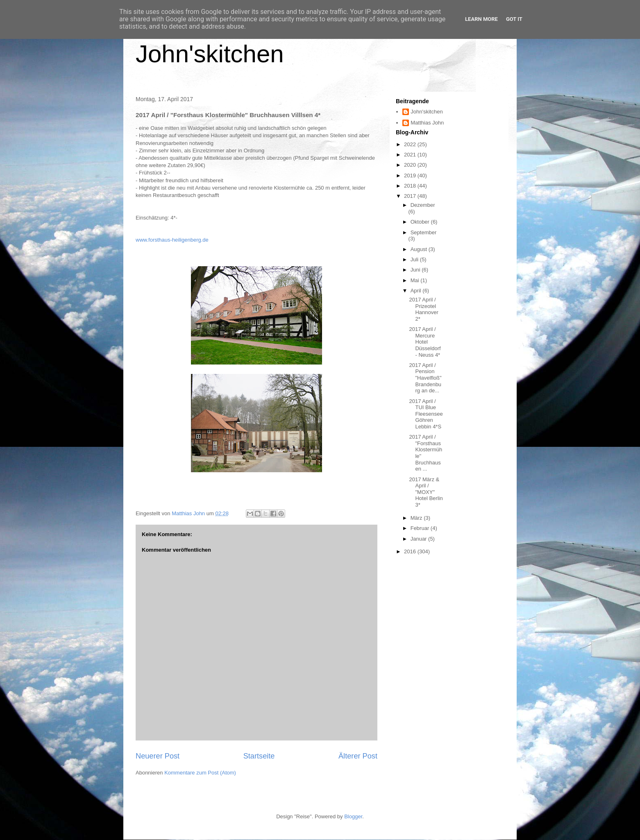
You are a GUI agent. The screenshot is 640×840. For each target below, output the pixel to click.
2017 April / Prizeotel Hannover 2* (423, 309)
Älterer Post (358, 756)
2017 (411, 196)
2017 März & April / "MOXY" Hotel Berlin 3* (426, 492)
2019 (411, 175)
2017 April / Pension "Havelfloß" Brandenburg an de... (425, 378)
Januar (419, 539)
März (417, 518)
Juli (415, 259)
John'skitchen (210, 54)
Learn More (481, 19)
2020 (411, 165)
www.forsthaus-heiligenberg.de (172, 240)
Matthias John (427, 123)
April (417, 291)
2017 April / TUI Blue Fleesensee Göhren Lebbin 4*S (426, 414)
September (424, 232)
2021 (411, 155)
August (420, 249)
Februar (421, 528)
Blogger (353, 816)
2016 (411, 551)
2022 (411, 144)
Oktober (421, 222)
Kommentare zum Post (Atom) (200, 773)
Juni (416, 270)
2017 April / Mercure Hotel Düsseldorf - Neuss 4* (425, 342)
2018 (411, 186)
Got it (514, 19)
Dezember (423, 205)
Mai (416, 280)
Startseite (259, 756)
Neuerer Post (158, 756)
